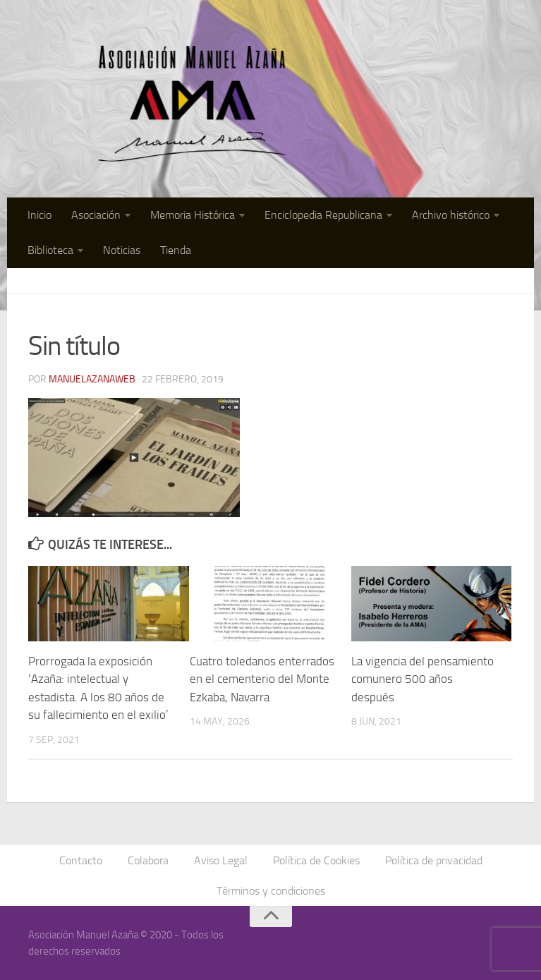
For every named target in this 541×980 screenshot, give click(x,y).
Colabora (148, 860)
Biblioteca (50, 250)
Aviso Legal (221, 860)
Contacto (81, 860)
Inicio (39, 215)
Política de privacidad (434, 860)
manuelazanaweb (92, 379)
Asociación (96, 215)
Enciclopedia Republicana (323, 215)
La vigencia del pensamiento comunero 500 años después (423, 679)
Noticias (122, 250)
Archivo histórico (451, 215)
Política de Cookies (316, 860)
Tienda (176, 250)
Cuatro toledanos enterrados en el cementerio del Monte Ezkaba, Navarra (262, 679)
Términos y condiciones (271, 891)
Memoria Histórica (193, 215)
